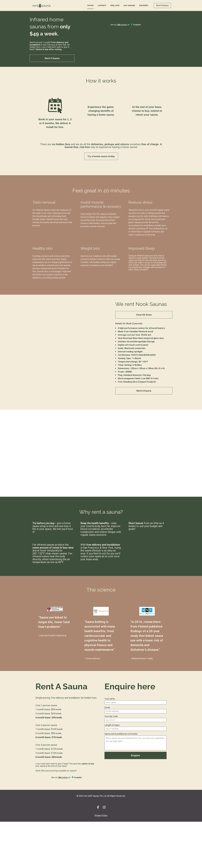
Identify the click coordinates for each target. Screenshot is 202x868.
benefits (144, 9)
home (90, 9)
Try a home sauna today (101, 163)
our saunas (129, 9)
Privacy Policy (101, 822)
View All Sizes (144, 321)
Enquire (135, 762)
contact (102, 9)
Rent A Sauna (162, 9)
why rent (115, 9)
